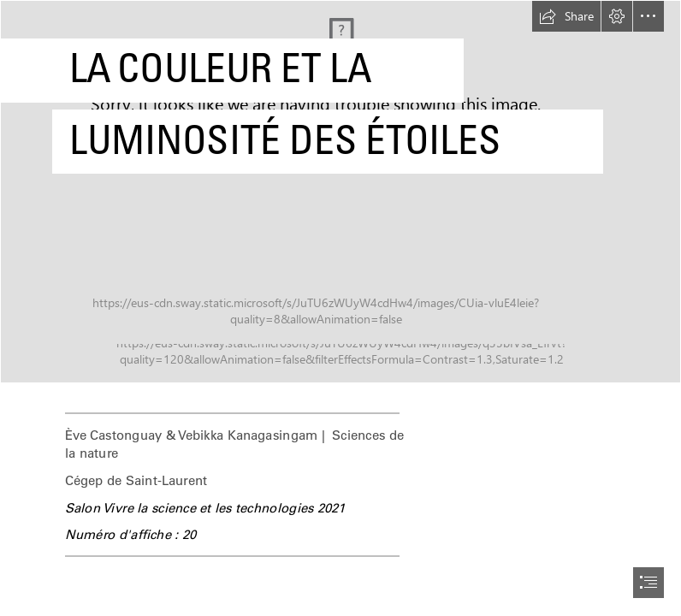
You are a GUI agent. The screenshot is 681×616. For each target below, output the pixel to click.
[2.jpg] (340, 192)
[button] (566, 16)
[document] (340, 308)
